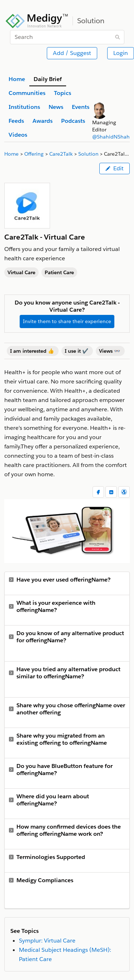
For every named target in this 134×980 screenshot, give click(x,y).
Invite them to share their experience (67, 321)
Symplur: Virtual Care (47, 941)
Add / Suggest (72, 53)
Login (121, 53)
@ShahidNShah (111, 137)
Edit (115, 168)
